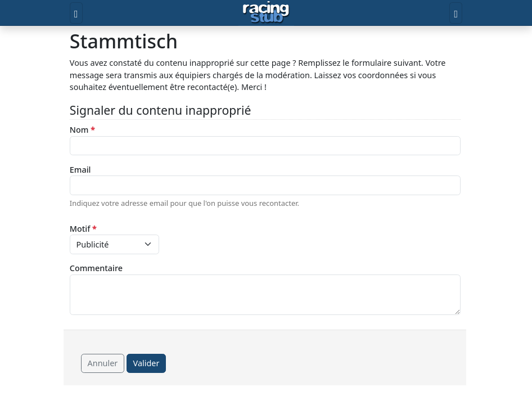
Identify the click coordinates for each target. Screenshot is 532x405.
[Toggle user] (456, 13)
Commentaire (96, 268)
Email (80, 170)
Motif (83, 229)
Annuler (103, 363)
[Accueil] (266, 13)
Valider (146, 363)
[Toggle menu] (76, 13)
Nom (82, 130)
